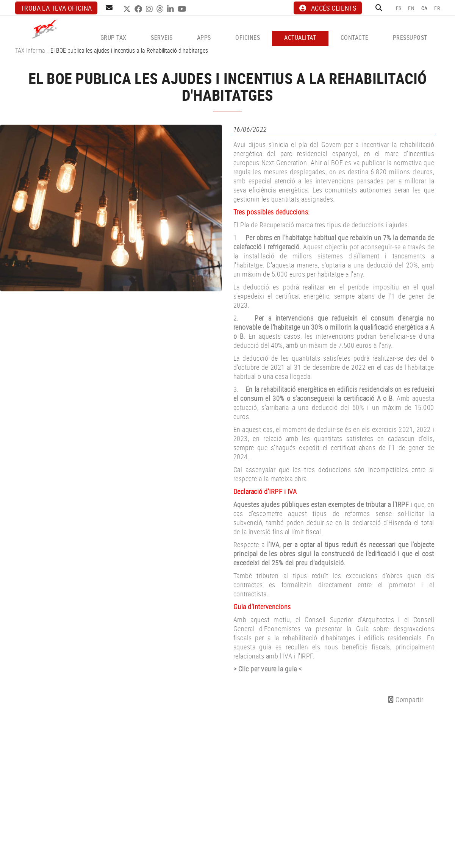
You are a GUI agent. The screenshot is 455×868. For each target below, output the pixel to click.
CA (425, 8)
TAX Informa (30, 50)
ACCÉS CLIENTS (328, 8)
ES (399, 8)
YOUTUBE (183, 9)
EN (411, 8)
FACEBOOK (139, 9)
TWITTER (128, 9)
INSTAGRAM (150, 9)
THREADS (161, 9)
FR (437, 8)
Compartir (406, 699)
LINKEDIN (171, 9)
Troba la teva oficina (56, 8)
